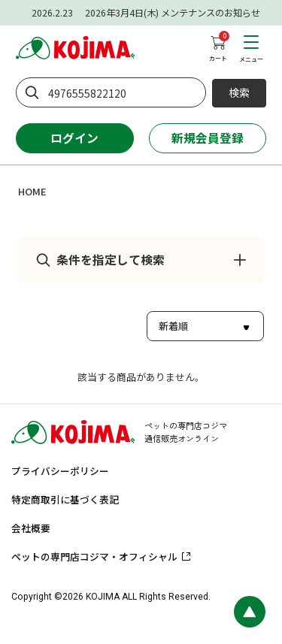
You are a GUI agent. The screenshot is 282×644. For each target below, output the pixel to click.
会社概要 (31, 528)
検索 (239, 92)
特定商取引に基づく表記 (65, 499)
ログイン (74, 138)
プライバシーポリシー (60, 471)
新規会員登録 (208, 138)
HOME (32, 191)
